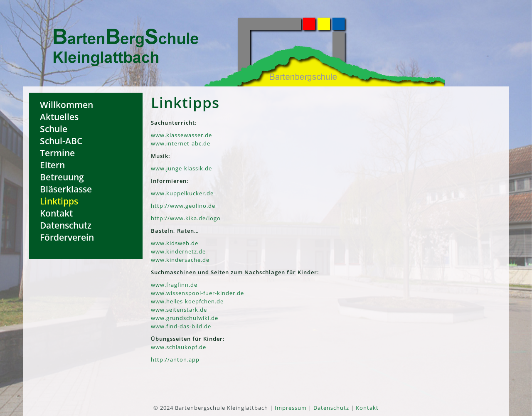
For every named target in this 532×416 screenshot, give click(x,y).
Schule (54, 129)
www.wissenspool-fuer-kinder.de (197, 293)
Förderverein (67, 237)
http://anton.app (175, 359)
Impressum (291, 408)
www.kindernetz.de (178, 251)
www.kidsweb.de (175, 243)
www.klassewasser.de (181, 135)
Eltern (52, 165)
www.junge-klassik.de (181, 168)
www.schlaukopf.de (179, 347)
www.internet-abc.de (181, 143)
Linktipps (59, 201)
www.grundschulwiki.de (185, 318)
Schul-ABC (61, 141)
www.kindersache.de (180, 260)
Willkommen (66, 105)
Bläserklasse (66, 189)
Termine (57, 153)
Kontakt (56, 213)
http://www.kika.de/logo (186, 218)
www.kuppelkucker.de (182, 193)
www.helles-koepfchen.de (187, 301)
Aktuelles (59, 117)
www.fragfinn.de (174, 285)
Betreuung (62, 177)
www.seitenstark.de (179, 310)
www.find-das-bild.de (181, 326)
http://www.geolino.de (183, 206)
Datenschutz (66, 225)
